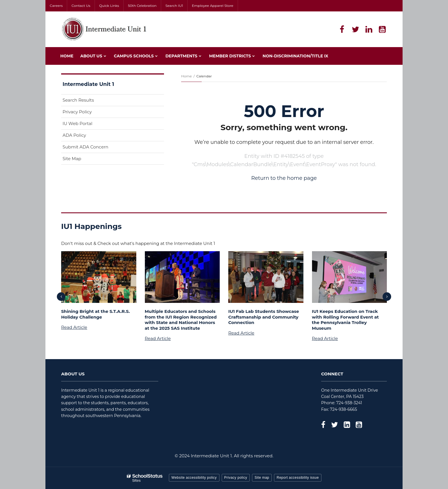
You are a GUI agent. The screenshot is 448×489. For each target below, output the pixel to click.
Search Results (78, 100)
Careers (56, 6)
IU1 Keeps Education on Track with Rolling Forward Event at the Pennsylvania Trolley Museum (345, 320)
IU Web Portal (87, 125)
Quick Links (109, 6)
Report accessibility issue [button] (298, 478)
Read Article (74, 327)
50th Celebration (142, 6)
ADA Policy (74, 135)
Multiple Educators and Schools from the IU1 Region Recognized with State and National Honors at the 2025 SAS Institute (181, 320)
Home (186, 76)
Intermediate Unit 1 (88, 84)
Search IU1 (174, 6)
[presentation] (61, 297)
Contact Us (81, 6)
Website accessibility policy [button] (194, 478)
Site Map (72, 159)
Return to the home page (284, 178)
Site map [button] (262, 478)
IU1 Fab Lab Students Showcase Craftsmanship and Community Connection (264, 317)
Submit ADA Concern (85, 147)
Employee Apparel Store (213, 6)
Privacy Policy (77, 112)
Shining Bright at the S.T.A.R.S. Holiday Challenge (96, 314)
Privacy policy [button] (236, 478)
